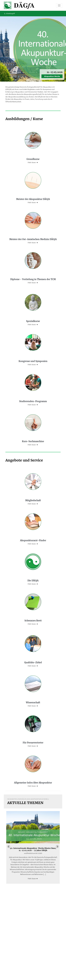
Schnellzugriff (9, 13)
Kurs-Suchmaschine (33, 441)
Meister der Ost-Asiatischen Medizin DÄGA (33, 239)
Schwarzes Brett (33, 621)
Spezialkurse (33, 321)
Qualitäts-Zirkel (33, 662)
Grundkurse (33, 159)
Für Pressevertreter (33, 743)
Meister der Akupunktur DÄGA (33, 199)
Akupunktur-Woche (52, 76)
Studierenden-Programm (33, 401)
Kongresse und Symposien (33, 361)
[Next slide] (57, 847)
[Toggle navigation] (59, 5)
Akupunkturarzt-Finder (33, 540)
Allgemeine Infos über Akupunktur (33, 783)
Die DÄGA (33, 581)
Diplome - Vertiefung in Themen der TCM (33, 279)
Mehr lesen (33, 162)
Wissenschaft (33, 702)
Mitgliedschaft (33, 500)
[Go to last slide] (9, 847)
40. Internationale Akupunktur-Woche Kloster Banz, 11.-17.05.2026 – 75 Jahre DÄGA (33, 849)
